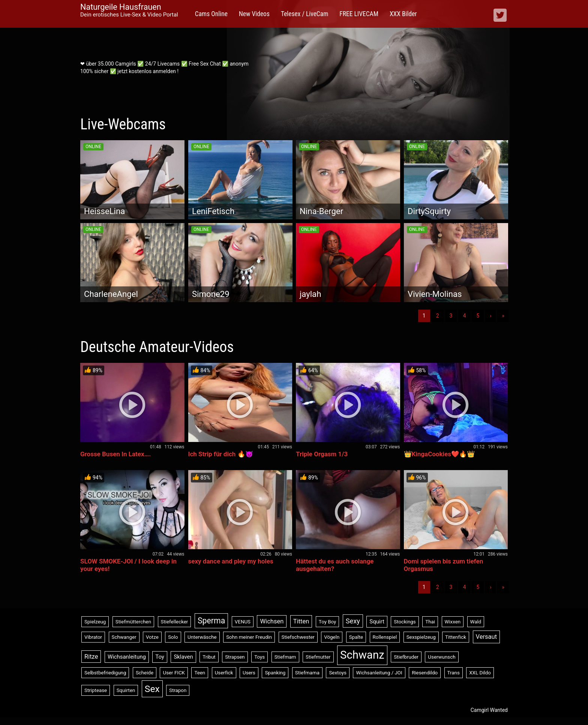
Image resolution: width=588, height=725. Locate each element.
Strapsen (235, 657)
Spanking (275, 673)
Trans (454, 673)
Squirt (377, 622)
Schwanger (124, 637)
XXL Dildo (480, 673)
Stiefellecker (175, 622)
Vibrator (93, 637)
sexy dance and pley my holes (231, 561)
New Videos (254, 14)
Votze (152, 637)
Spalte (356, 637)
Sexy (353, 621)
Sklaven (183, 657)
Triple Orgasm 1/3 (322, 454)
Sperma (211, 621)
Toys (259, 657)
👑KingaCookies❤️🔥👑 (439, 454)
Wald (476, 622)
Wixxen (453, 622)
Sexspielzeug (421, 637)
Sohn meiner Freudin (249, 637)
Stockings (405, 622)
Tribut (209, 657)
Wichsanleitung (127, 657)
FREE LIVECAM (359, 14)
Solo (173, 637)
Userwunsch (442, 657)
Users (249, 673)
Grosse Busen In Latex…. (115, 454)
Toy (160, 657)
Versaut (487, 637)
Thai (430, 622)
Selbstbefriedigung (105, 673)
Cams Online (211, 14)
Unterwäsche (202, 637)
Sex (152, 689)
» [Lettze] (503, 316)
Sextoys (338, 673)
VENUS (243, 622)
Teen (200, 673)
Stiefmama (307, 673)
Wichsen (272, 621)
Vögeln (332, 637)
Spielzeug (95, 622)
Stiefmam (285, 657)
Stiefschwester (298, 637)
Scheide (145, 673)
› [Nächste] (490, 316)
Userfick (224, 673)
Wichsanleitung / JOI (379, 673)
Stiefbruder (406, 657)
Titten (301, 621)
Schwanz (362, 655)
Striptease (96, 690)
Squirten (126, 690)
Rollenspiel (385, 637)
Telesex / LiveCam (304, 14)
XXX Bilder (403, 14)
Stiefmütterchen (133, 622)
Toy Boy (328, 622)
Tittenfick (456, 637)
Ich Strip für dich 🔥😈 (221, 454)
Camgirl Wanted (489, 710)
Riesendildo (425, 673)
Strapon (178, 690)
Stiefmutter (318, 657)
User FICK (174, 673)
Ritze (91, 657)
